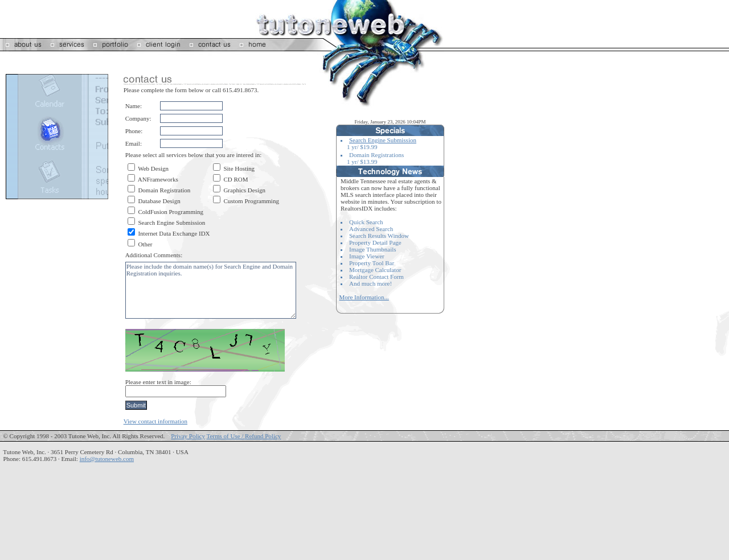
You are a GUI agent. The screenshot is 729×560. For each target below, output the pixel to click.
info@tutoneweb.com (107, 459)
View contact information (155, 421)
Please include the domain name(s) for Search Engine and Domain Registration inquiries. (211, 290)
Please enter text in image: (158, 382)
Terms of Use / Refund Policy (243, 436)
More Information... (364, 297)
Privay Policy (188, 436)
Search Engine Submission (383, 140)
